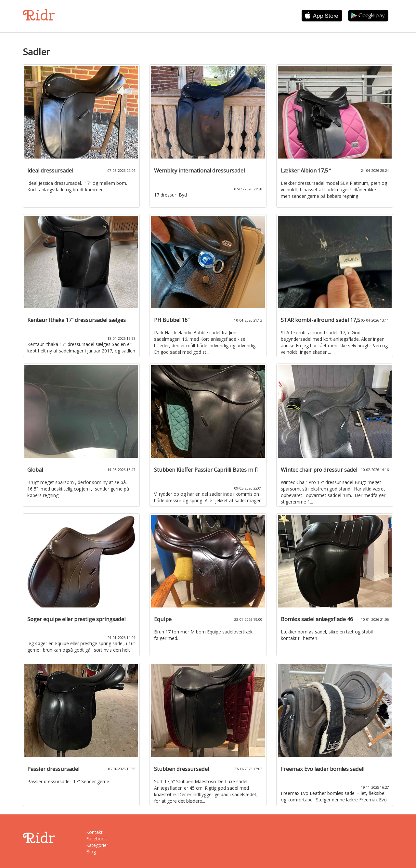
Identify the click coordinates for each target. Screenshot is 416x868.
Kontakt (94, 832)
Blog (91, 852)
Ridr (39, 15)
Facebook (97, 839)
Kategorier (97, 845)
